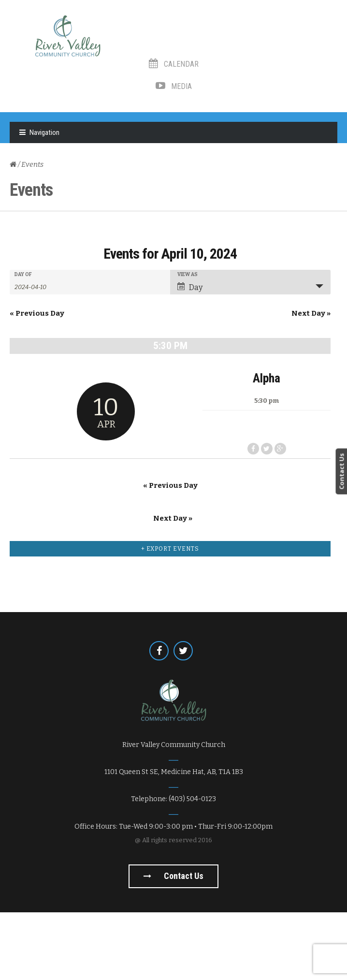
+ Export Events (170, 616)
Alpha (170, 446)
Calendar (174, 64)
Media (174, 86)
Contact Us (341, 471)
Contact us (173, 943)
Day (190, 287)
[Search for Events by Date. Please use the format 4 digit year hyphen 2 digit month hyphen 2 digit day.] (39, 286)
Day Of (23, 275)
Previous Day (37, 313)
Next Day (311, 313)
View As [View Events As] (188, 275)
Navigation (44, 132)
